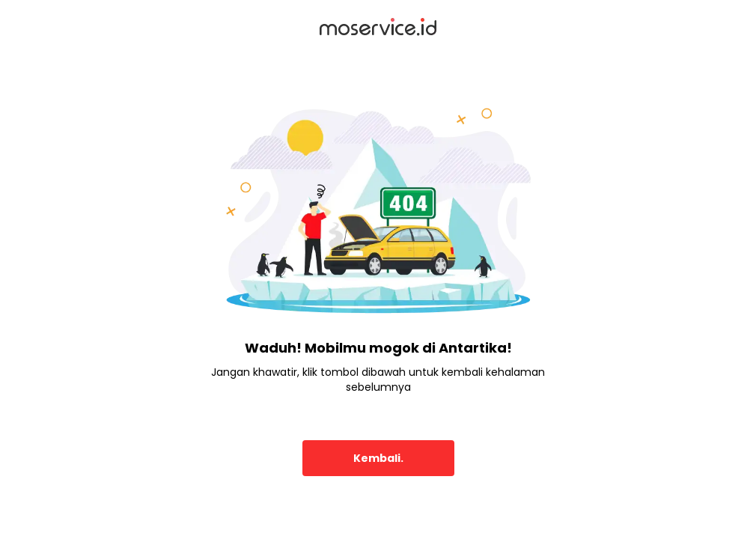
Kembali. (378, 458)
